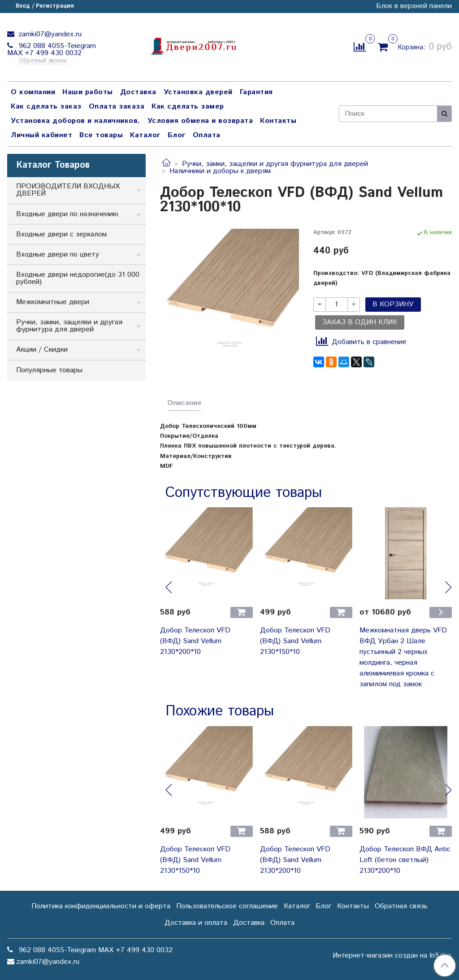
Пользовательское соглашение (227, 906)
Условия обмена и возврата (200, 121)
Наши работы (88, 92)
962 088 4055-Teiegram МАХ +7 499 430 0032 (52, 50)
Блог (177, 135)
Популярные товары (49, 370)
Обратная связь (401, 906)
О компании (33, 92)
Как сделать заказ (46, 107)
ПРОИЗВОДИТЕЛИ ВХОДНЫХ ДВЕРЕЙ (68, 190)
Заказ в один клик (360, 322)
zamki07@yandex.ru (49, 34)
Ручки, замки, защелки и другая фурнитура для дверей (275, 164)
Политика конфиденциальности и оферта (101, 906)
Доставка (138, 92)
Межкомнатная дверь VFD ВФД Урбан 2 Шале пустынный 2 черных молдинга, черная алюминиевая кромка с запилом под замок (403, 657)
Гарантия (256, 92)
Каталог (145, 135)
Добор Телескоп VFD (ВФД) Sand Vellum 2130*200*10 (195, 641)
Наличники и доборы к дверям (220, 171)
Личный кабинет (41, 135)
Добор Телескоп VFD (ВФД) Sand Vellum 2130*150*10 (295, 641)
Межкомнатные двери (53, 302)
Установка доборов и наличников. (76, 121)
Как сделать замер (188, 107)
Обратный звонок (43, 61)
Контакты (278, 121)
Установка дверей (198, 92)
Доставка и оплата (196, 923)
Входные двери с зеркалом (61, 234)
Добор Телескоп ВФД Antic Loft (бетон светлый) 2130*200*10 (405, 860)
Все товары (101, 135)
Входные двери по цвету (58, 255)
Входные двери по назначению (67, 214)
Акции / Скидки (42, 350)
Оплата (207, 135)
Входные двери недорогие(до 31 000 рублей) (78, 278)
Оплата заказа (117, 107)
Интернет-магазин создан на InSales (392, 956)
